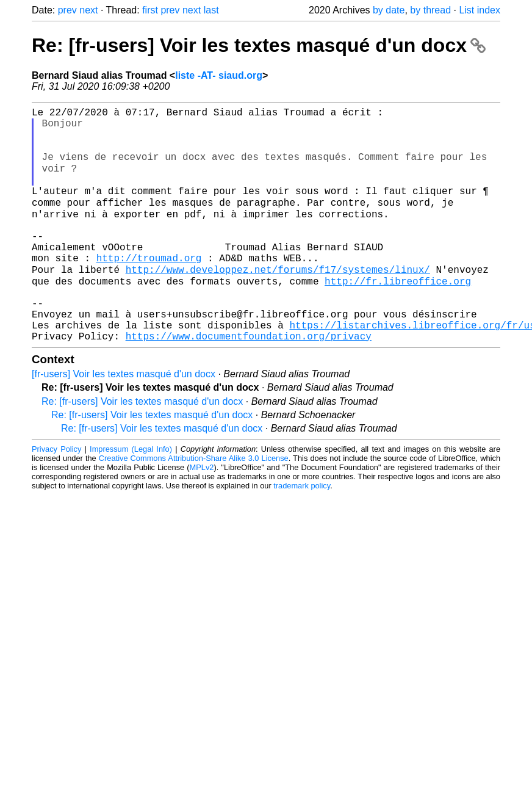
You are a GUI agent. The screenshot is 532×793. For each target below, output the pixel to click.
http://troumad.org (149, 289)
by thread (430, 10)
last (211, 10)
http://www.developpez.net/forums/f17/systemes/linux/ (278, 302)
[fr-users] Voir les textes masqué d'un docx (124, 421)
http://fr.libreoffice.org (398, 316)
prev (67, 10)
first (150, 10)
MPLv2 (202, 514)
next (88, 10)
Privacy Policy (56, 496)
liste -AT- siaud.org (219, 75)
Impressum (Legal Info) (131, 496)
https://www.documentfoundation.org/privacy (249, 383)
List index (480, 10)
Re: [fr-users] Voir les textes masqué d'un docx (259, 45)
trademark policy (302, 533)
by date (389, 10)
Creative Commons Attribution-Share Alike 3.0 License (194, 505)
